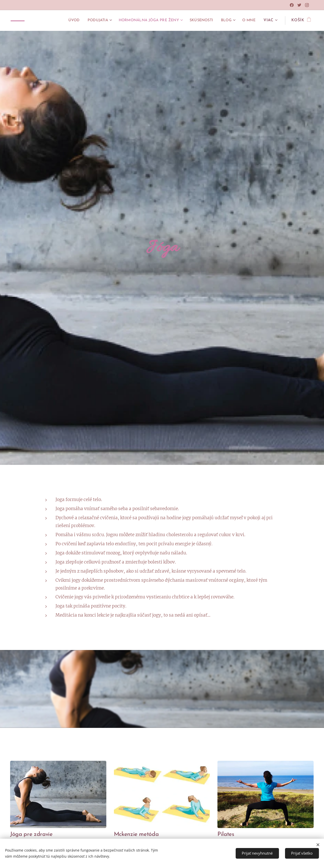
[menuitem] (60, 20)
